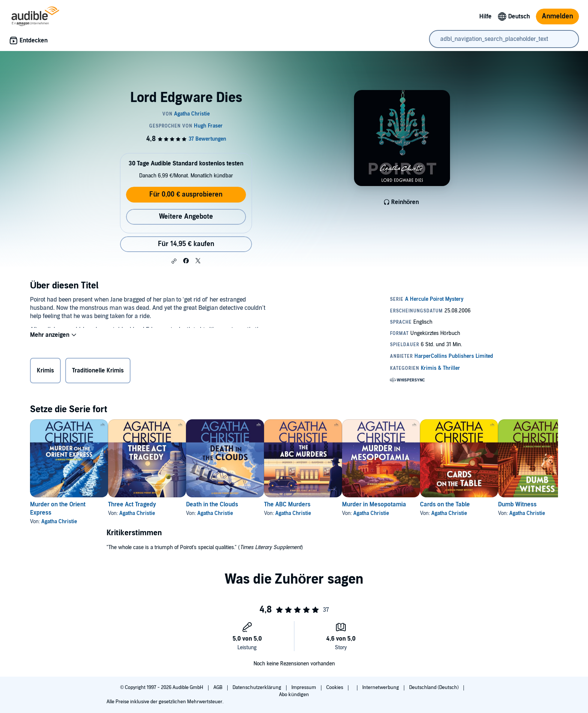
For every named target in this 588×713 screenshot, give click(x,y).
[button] (174, 261)
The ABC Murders (323, 504)
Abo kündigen (294, 695)
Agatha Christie (59, 522)
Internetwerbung (381, 687)
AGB (218, 687)
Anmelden (557, 16)
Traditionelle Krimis (98, 372)
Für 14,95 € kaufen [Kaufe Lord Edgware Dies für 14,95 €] (186, 244)
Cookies (335, 687)
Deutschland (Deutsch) (434, 687)
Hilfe (485, 17)
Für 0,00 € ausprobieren (186, 194)
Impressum (304, 687)
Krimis (45, 372)
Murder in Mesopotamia (422, 504)
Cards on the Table (505, 504)
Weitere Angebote (186, 217)
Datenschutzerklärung (257, 687)
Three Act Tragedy (144, 504)
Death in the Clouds (236, 504)
